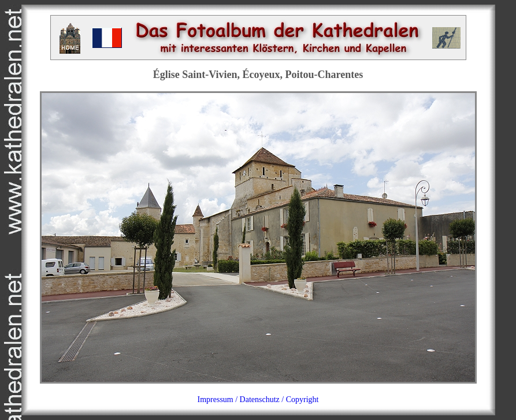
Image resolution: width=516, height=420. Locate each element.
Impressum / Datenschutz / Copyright (258, 399)
